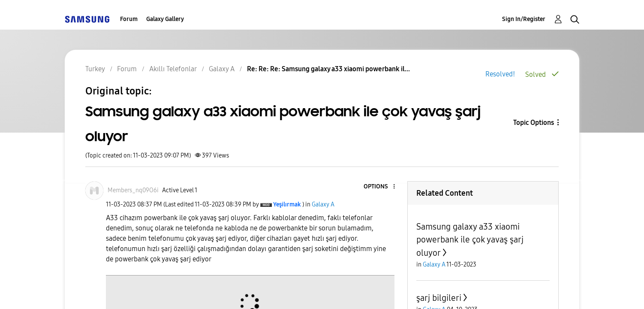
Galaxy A (323, 180)
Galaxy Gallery (165, 19)
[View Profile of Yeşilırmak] (287, 180)
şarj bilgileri (439, 273)
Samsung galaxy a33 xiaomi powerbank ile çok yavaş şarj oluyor (470, 215)
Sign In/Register (524, 19)
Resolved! (500, 74)
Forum (129, 19)
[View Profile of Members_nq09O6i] (133, 166)
